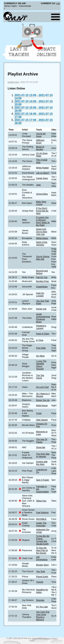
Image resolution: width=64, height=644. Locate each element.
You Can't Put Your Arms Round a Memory (43, 616)
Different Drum (40, 141)
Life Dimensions (42, 558)
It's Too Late (42, 607)
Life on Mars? (43, 173)
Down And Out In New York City (42, 232)
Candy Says (42, 178)
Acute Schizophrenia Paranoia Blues (43, 318)
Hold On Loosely (40, 294)
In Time (40, 340)
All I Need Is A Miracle (43, 395)
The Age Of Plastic (42, 441)
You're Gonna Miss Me (43, 258)
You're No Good (41, 135)
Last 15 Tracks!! (19, 52)
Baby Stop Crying (41, 203)
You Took (41, 571)
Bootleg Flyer (43, 281)
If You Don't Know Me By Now (42, 211)
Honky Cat (41, 309)
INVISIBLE (41, 519)
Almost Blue (42, 194)
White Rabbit (42, 168)
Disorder (40, 600)
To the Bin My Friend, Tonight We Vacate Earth (43, 540)
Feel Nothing (42, 512)
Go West (40, 356)
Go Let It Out (42, 387)
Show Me (41, 447)
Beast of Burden (40, 148)
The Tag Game (40, 377)
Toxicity (40, 582)
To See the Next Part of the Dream (42, 550)
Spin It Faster (43, 480)
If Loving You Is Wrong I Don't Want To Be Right (43, 221)
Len (58, 3)
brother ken (13, 82)
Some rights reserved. (41, 638)
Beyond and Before (42, 272)
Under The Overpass (41, 524)
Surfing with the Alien (42, 463)
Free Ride (41, 348)
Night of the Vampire (42, 243)
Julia (38, 185)
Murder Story (42, 565)
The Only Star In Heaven (43, 455)
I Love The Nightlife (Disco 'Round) (41, 365)
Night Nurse (42, 405)
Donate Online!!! (47, 52)
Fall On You (42, 277)
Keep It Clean (43, 334)
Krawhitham (42, 287)
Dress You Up (43, 400)
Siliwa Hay (41, 501)
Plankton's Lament (41, 327)
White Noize (42, 238)
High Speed (42, 420)
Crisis (39, 413)
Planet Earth (42, 577)
